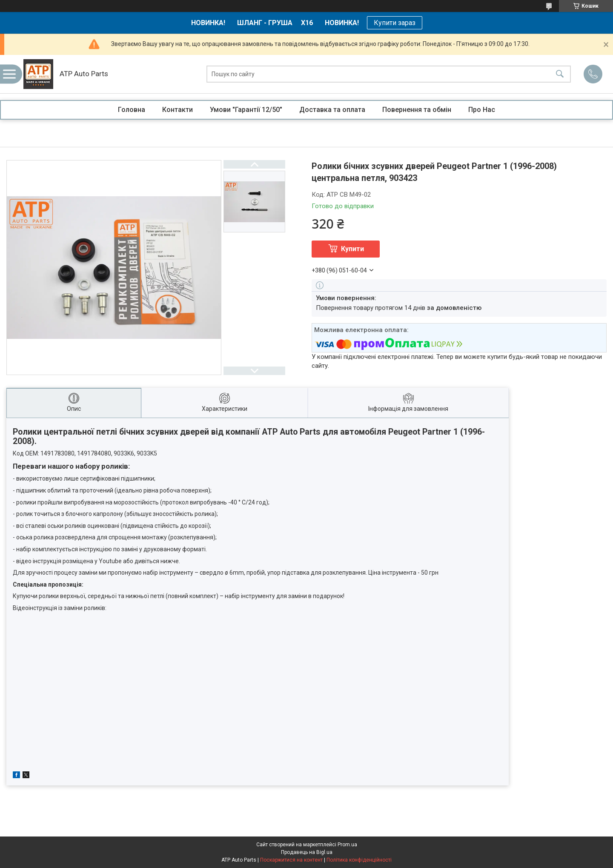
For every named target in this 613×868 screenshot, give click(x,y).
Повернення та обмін (417, 110)
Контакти (178, 110)
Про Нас (482, 110)
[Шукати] (560, 74)
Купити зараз (395, 23)
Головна (132, 110)
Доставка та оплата (332, 110)
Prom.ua (347, 845)
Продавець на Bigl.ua (307, 852)
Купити (352, 249)
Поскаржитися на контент (291, 860)
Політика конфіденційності (359, 860)
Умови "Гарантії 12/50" (246, 110)
